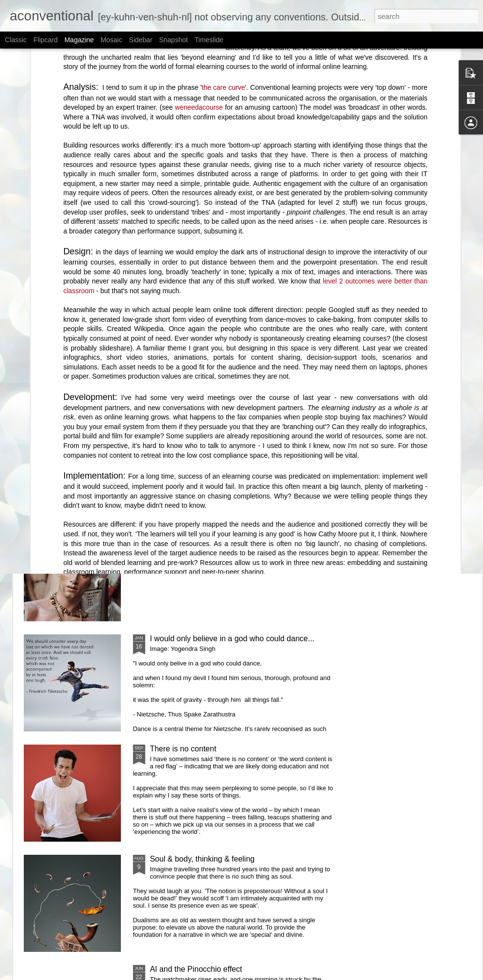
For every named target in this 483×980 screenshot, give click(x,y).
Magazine (79, 40)
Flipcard (46, 40)
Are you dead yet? (182, 418)
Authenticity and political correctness (75, 341)
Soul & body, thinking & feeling (202, 859)
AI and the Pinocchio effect (196, 969)
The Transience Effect (308, 336)
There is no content (183, 749)
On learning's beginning (179, 341)
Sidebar (141, 40)
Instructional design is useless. (203, 528)
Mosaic (111, 40)
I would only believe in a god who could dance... (232, 639)
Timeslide (209, 40)
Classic (16, 40)
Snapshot (174, 40)
